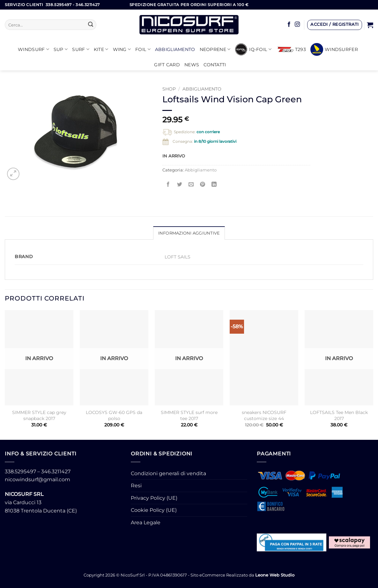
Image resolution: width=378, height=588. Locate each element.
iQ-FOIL (253, 49)
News (192, 65)
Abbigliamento (175, 49)
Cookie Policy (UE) (154, 510)
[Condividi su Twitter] (179, 185)
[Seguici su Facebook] (289, 25)
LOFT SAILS (178, 257)
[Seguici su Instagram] (297, 25)
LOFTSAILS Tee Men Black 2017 (339, 415)
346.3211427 (56, 472)
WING (122, 49)
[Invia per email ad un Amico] (191, 185)
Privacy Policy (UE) (154, 498)
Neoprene (215, 49)
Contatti (215, 65)
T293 (292, 49)
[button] (335, 25)
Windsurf (33, 49)
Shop (169, 89)
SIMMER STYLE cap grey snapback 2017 (39, 415)
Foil (143, 49)
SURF (81, 49)
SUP (61, 49)
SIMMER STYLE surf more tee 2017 (189, 415)
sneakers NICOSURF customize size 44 (264, 415)
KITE (101, 49)
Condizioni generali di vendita (168, 473)
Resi (136, 486)
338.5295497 (20, 472)
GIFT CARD (167, 65)
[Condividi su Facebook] (168, 185)
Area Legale (146, 523)
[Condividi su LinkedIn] (214, 185)
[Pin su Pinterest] (203, 185)
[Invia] (91, 25)
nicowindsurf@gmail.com (37, 479)
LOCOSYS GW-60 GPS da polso (114, 415)
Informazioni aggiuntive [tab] (189, 233)
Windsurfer (334, 49)
